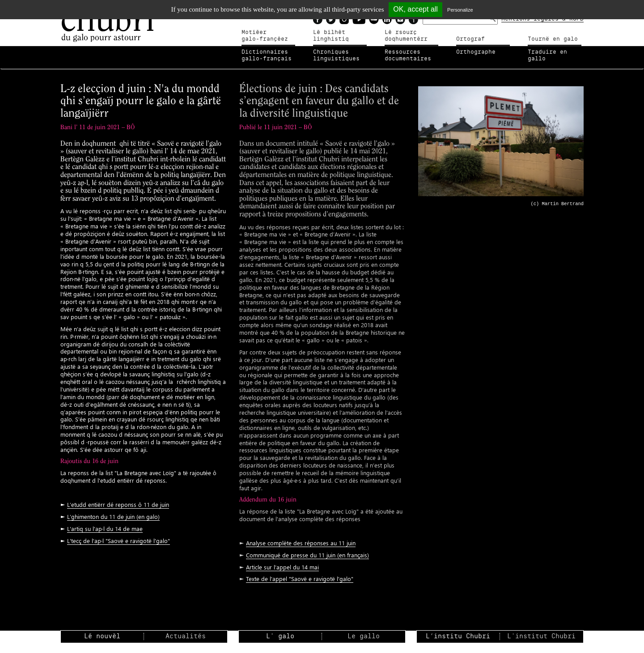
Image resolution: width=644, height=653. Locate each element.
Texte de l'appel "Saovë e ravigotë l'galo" (300, 579)
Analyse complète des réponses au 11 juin (301, 543)
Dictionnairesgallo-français (267, 55)
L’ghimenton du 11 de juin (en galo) (113, 516)
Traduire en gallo (547, 55)
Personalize (460, 10)
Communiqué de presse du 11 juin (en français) (307, 555)
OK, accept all (415, 9)
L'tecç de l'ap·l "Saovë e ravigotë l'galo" (119, 541)
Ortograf (470, 39)
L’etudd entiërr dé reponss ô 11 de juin (118, 504)
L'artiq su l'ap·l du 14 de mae (105, 529)
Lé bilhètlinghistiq (331, 36)
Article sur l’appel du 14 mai (282, 567)
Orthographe (476, 52)
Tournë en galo (553, 39)
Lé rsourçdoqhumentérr (406, 36)
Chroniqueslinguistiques (336, 55)
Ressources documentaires (408, 55)
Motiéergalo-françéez (265, 36)
